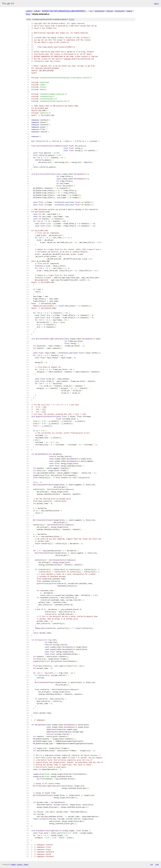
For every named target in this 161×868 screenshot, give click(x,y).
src (91, 11)
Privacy (20, 864)
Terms (26, 864)
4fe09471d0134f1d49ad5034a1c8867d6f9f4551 (64, 11)
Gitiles (13, 864)
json (157, 864)
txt (152, 864)
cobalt (29, 11)
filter (28, 14)
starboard (99, 11)
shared (110, 11)
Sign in (156, 4)
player (129, 11)
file (72, 19)
